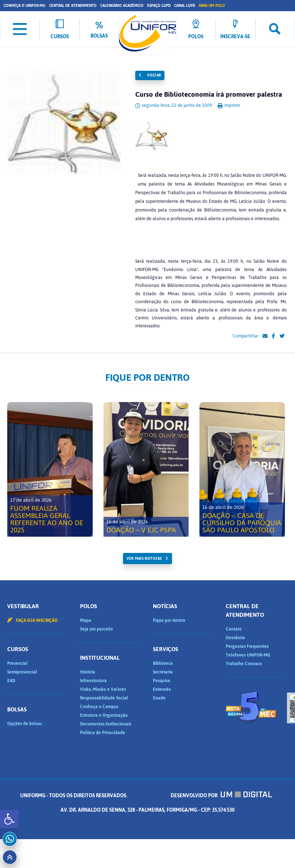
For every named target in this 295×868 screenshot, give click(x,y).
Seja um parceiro (96, 629)
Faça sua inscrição (32, 620)
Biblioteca (163, 663)
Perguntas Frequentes (247, 646)
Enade (159, 698)
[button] (9, 819)
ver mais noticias (144, 559)
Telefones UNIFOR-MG (248, 655)
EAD (11, 681)
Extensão (162, 689)
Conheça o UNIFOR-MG (25, 6)
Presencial (17, 663)
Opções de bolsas (25, 724)
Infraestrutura (93, 681)
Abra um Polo (212, 6)
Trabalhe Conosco (244, 664)
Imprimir (229, 105)
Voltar (150, 75)
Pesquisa (162, 681)
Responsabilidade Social (104, 698)
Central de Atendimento (73, 6)
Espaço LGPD (159, 6)
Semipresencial (22, 672)
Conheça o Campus (99, 707)
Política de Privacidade (103, 733)
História (88, 672)
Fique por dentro (169, 620)
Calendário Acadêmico (122, 6)
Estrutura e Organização (104, 715)
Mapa (86, 620)
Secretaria (163, 672)
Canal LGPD (185, 6)
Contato (234, 629)
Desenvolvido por (221, 796)
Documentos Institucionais (106, 724)
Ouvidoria (235, 638)
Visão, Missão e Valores (103, 689)
